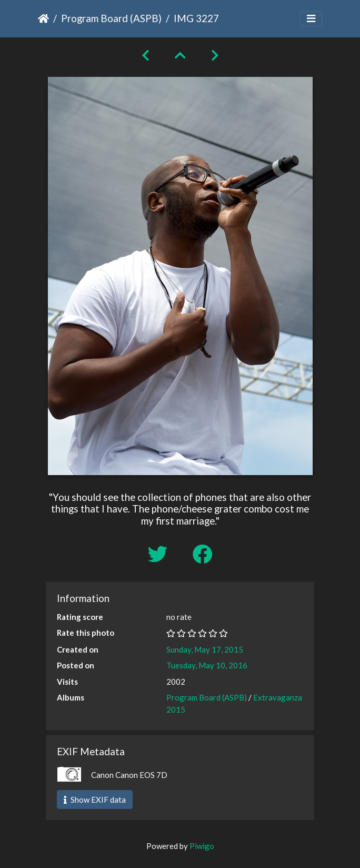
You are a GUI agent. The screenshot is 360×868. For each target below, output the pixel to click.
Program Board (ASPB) (111, 18)
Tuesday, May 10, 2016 (207, 665)
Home (43, 18)
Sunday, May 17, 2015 (205, 649)
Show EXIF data (95, 800)
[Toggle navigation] (311, 19)
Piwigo (202, 846)
